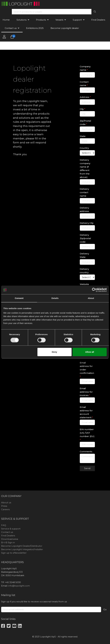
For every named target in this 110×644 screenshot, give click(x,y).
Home (6, 20)
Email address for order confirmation (87, 370)
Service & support (11, 529)
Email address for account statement (86, 412)
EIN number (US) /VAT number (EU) (87, 435)
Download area (10, 539)
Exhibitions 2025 (35, 28)
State (83, 136)
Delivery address (84, 209)
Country (84, 148)
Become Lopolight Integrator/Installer (22, 549)
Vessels (59, 20)
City (83, 109)
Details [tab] (55, 298)
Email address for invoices (86, 392)
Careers (5, 509)
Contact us (11, 28)
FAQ (4, 525)
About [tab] (91, 298)
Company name (85, 68)
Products (41, 20)
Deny (54, 352)
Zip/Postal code (85, 123)
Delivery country (84, 271)
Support (77, 20)
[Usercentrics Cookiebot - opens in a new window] (94, 290)
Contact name (84, 84)
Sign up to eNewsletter (14, 553)
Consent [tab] (19, 298)
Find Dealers (98, 20)
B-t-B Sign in (8, 542)
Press (4, 506)
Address (85, 97)
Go (105, 609)
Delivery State (84, 255)
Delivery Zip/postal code (85, 238)
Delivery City (87, 223)
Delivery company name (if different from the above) (85, 169)
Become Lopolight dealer (65, 28)
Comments (86, 451)
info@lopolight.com (19, 586)
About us (6, 503)
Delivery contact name (84, 192)
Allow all (90, 352)
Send (87, 468)
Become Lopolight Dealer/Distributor (22, 546)
